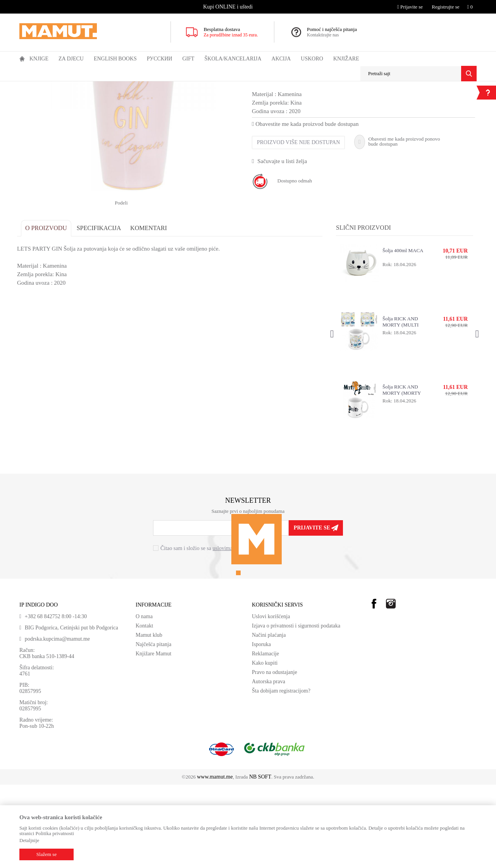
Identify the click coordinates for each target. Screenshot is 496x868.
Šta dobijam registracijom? (281, 774)
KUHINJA (91, 86)
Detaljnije (29, 840)
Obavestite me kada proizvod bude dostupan (305, 207)
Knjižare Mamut (153, 737)
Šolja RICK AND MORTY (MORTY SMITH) (401, 473)
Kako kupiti (265, 746)
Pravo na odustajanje (275, 755)
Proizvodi (51, 86)
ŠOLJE (113, 86)
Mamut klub (149, 718)
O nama (144, 700)
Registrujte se (445, 7)
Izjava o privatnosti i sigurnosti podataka (296, 709)
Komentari (151, 311)
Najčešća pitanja (153, 728)
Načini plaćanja (269, 718)
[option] (229, 7)
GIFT (71, 86)
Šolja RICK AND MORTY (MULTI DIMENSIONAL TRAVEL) (400, 405)
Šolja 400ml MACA (402, 334)
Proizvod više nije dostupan (298, 226)
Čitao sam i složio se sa (208, 632)
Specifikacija (101, 311)
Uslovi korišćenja (271, 700)
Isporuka (261, 728)
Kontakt (144, 709)
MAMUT (28, 86)
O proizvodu (48, 311)
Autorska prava (269, 765)
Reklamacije (265, 737)
